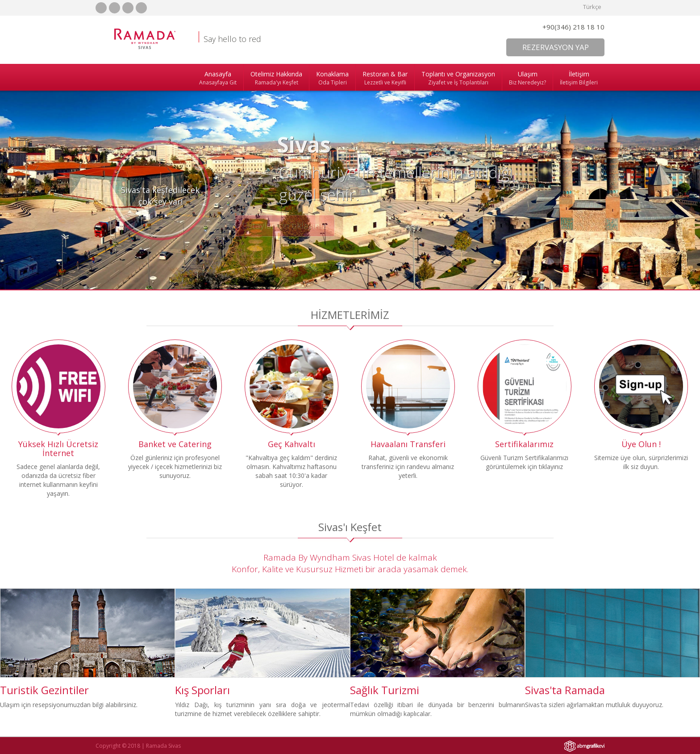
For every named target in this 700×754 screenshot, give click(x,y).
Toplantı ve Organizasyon (458, 78)
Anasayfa (218, 78)
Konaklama (332, 78)
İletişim (579, 78)
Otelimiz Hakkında (276, 78)
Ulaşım (527, 78)
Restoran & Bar (385, 78)
